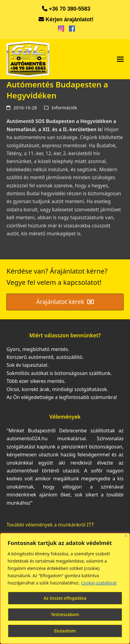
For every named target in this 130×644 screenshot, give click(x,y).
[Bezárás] (126, 536)
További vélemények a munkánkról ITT (50, 525)
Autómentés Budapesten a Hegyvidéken (57, 90)
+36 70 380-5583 (70, 9)
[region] (65, 588)
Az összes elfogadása (65, 598)
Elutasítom (65, 631)
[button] (120, 59)
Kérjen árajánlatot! (70, 19)
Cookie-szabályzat (99, 583)
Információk (64, 107)
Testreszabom (65, 614)
